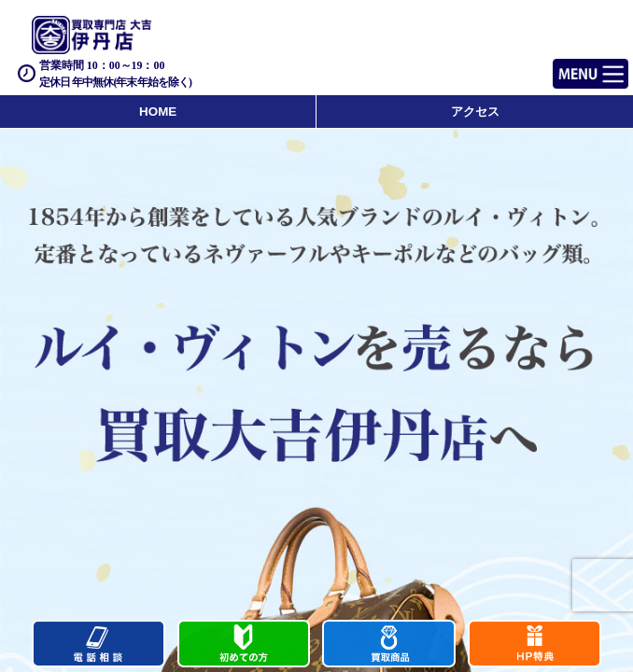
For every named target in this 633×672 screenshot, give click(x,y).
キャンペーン (535, 645)
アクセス (475, 112)
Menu (570, 66)
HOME (158, 112)
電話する (98, 645)
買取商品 (389, 645)
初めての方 (244, 645)
